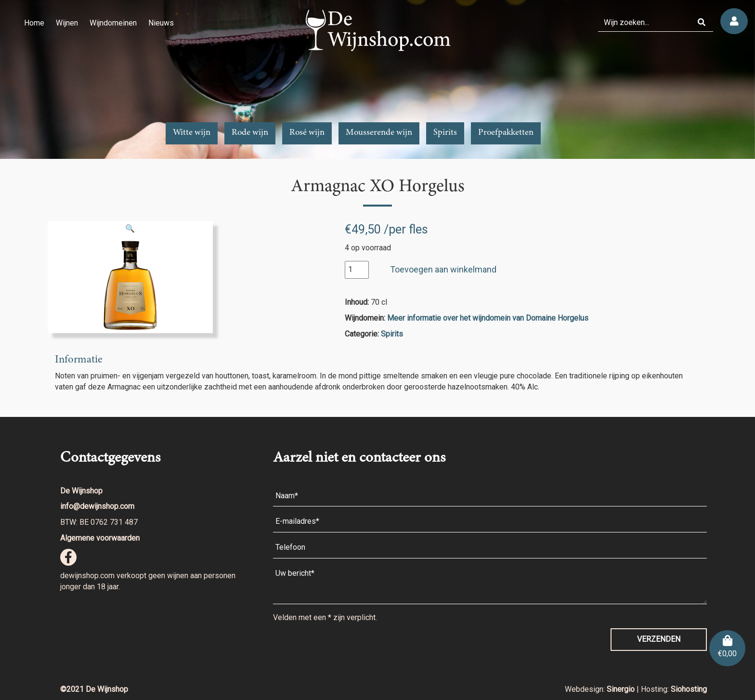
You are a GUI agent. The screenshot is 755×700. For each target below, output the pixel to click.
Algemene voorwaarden (100, 538)
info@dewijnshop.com (97, 506)
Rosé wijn (307, 133)
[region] (377, 79)
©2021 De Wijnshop (94, 689)
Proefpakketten (506, 133)
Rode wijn (250, 133)
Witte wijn (192, 133)
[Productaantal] (357, 270)
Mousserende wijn (379, 133)
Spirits (445, 133)
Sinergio (622, 689)
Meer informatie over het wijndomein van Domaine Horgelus (488, 318)
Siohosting (689, 689)
